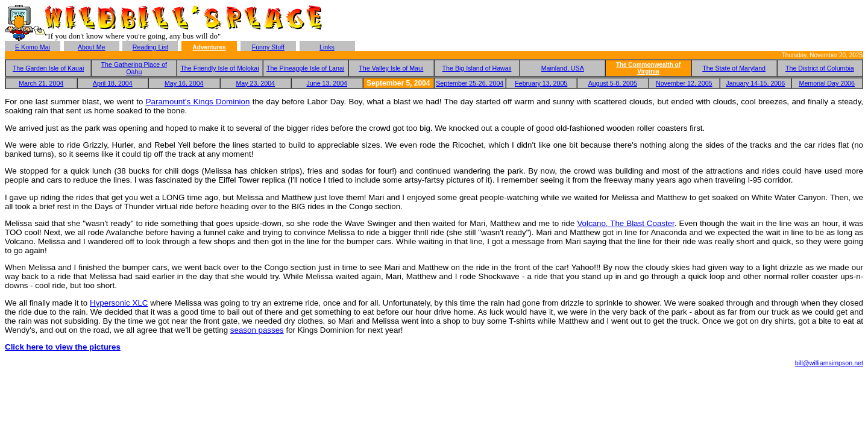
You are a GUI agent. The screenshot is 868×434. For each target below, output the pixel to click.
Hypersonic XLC (119, 303)
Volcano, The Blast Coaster (625, 223)
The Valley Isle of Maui (391, 68)
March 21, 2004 (41, 83)
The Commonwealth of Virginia (648, 68)
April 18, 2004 (113, 83)
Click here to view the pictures (63, 347)
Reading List (150, 47)
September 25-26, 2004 (470, 83)
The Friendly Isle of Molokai (219, 68)
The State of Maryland (734, 68)
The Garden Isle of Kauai (48, 68)
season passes (257, 330)
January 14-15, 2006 (755, 83)
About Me (92, 47)
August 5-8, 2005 (613, 83)
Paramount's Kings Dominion (198, 102)
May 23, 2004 (255, 83)
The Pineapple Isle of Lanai (305, 68)
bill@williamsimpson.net (829, 363)
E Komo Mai (33, 47)
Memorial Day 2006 (827, 83)
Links (327, 47)
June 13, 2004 (327, 83)
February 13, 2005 (541, 83)
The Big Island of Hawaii (477, 68)
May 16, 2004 (184, 83)
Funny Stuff (268, 47)
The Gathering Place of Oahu (134, 68)
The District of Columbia (820, 68)
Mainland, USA (563, 68)
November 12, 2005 (684, 83)
